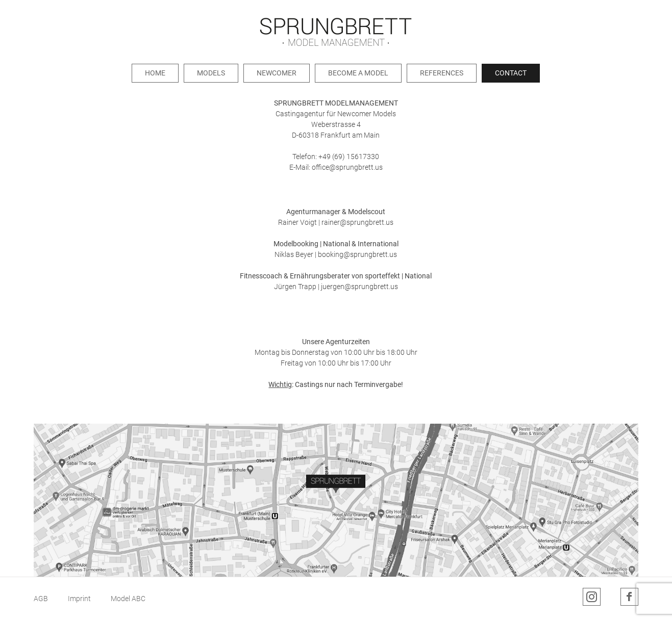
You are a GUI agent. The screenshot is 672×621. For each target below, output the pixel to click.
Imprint (79, 599)
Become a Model (358, 73)
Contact (511, 73)
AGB (41, 599)
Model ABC (128, 599)
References (442, 73)
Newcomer (277, 73)
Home (155, 73)
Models (211, 73)
